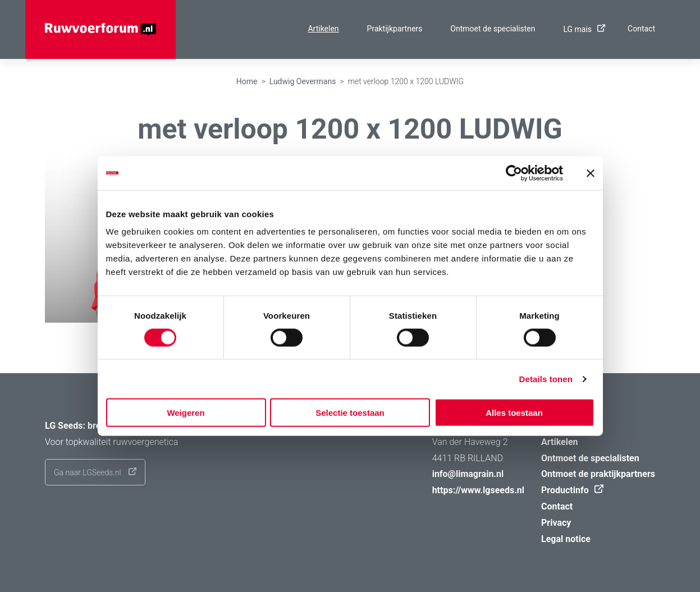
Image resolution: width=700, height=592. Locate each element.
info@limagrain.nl (468, 474)
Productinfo (569, 490)
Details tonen (546, 378)
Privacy (556, 523)
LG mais (581, 29)
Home (247, 81)
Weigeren (186, 413)
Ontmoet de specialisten (493, 29)
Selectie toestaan (350, 413)
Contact (641, 29)
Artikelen (323, 29)
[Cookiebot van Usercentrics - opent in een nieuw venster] (514, 173)
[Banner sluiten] (591, 173)
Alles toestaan (514, 413)
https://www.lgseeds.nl (478, 490)
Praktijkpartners (395, 29)
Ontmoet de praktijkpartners (598, 474)
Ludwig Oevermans (303, 81)
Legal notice (566, 539)
